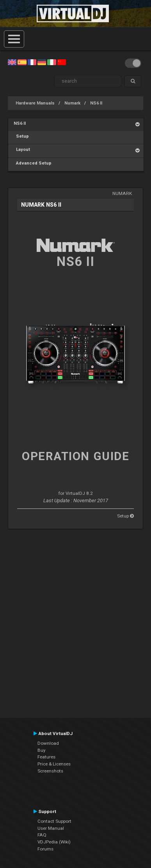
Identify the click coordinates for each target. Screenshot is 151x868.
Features (46, 757)
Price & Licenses (54, 764)
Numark (72, 103)
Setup (21, 136)
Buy (42, 750)
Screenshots (50, 771)
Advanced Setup (33, 163)
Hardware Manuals (35, 103)
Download (48, 743)
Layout (22, 150)
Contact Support (54, 821)
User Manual (51, 828)
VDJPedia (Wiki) (54, 842)
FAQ (42, 835)
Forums (45, 849)
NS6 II (96, 103)
